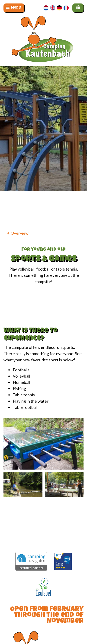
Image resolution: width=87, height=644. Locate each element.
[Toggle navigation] (14, 8)
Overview (20, 233)
